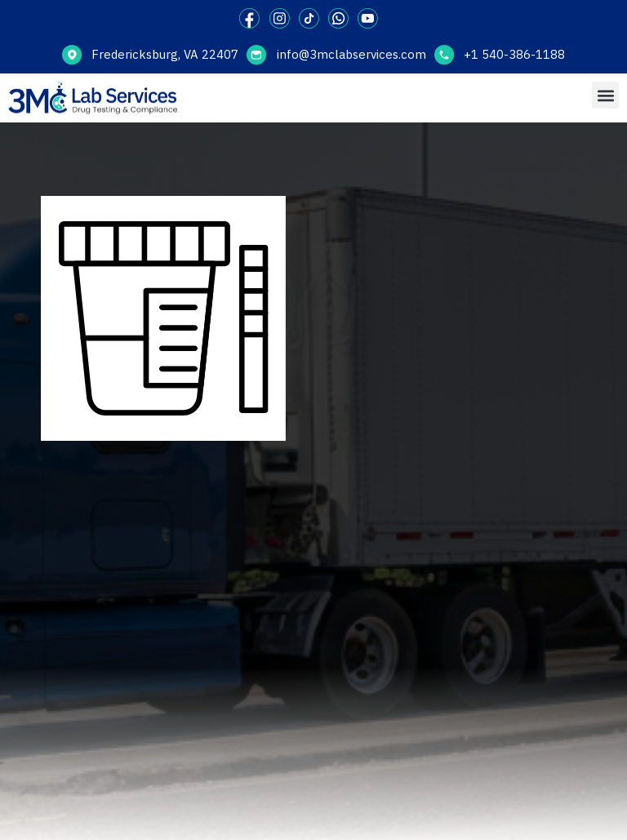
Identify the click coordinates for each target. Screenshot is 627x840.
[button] (605, 95)
